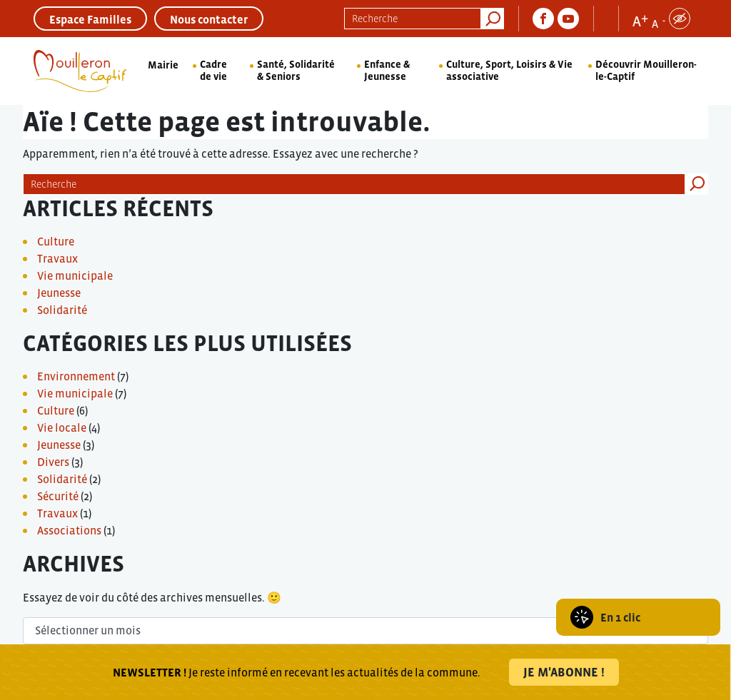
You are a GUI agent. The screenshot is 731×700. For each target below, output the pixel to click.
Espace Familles (90, 19)
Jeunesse (59, 293)
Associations (69, 530)
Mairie (163, 65)
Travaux (57, 258)
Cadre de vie (213, 70)
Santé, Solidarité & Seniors (296, 70)
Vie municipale (75, 275)
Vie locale (62, 427)
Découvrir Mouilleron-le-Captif (646, 70)
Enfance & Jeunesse (387, 70)
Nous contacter (209, 19)
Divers (53, 462)
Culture (56, 241)
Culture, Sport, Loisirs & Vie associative (509, 70)
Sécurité (58, 496)
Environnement (76, 376)
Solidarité (62, 310)
